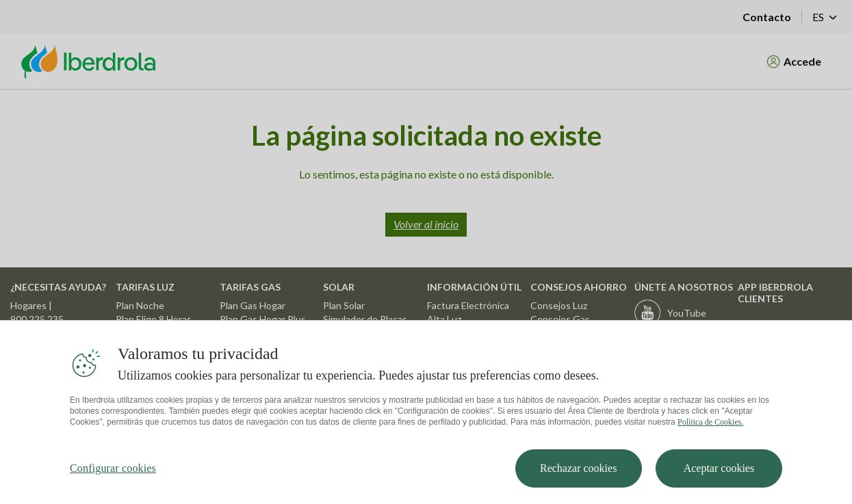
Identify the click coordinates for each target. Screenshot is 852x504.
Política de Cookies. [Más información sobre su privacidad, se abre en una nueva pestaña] (710, 429)
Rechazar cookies (578, 475)
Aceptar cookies (719, 475)
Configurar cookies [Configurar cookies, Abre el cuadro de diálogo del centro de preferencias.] (113, 475)
